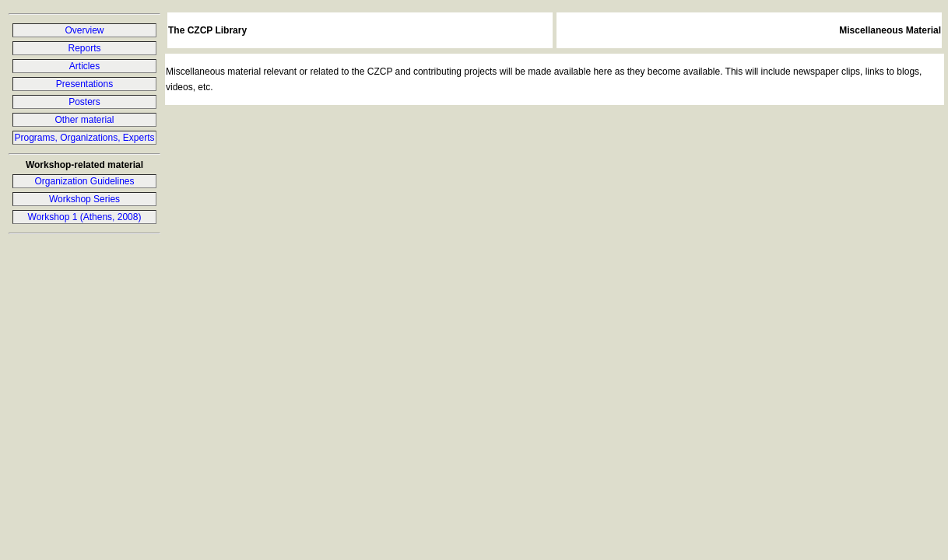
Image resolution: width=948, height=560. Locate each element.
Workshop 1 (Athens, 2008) (85, 217)
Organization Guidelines (84, 181)
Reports (84, 48)
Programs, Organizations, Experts (84, 138)
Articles (84, 66)
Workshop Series (84, 199)
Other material (84, 120)
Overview (84, 30)
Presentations (84, 84)
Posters (84, 102)
